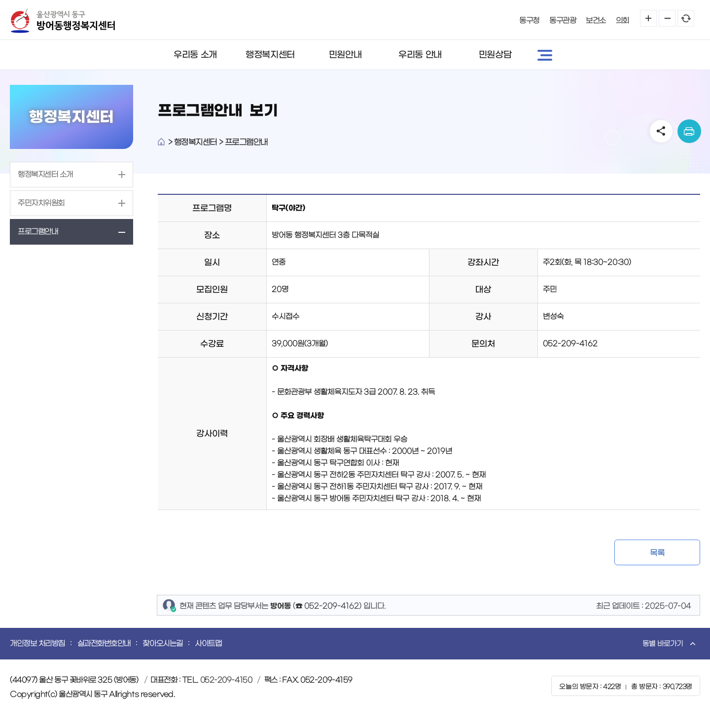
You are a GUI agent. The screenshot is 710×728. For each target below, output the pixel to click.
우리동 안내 (420, 55)
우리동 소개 (195, 55)
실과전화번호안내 (104, 643)
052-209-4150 (226, 680)
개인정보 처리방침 (37, 643)
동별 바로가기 (663, 644)
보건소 (596, 20)
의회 (622, 20)
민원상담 (495, 55)
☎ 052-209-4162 (327, 606)
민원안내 (345, 55)
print (689, 131)
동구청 (529, 20)
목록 (657, 553)
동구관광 (563, 20)
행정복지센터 (270, 55)
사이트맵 (208, 643)
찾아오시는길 (162, 643)
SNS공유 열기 (661, 131)
